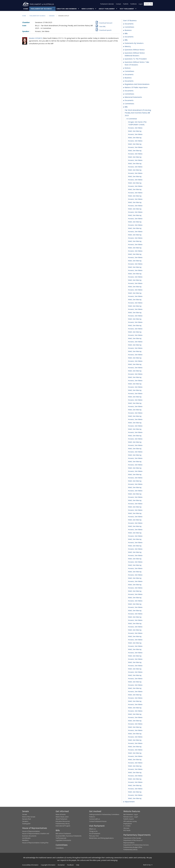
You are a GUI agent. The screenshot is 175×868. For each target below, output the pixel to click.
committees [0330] (129, 104)
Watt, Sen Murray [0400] (135, 325)
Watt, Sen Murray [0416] (135, 377)
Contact (118, 4)
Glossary (126, 828)
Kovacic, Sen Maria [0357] (135, 186)
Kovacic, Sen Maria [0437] (135, 445)
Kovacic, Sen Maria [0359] (135, 193)
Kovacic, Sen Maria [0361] (135, 199)
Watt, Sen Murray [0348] (135, 157)
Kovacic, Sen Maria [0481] (135, 588)
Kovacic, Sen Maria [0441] (135, 458)
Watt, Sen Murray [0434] (135, 436)
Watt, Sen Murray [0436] (135, 442)
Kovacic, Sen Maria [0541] (135, 782)
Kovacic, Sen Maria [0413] (135, 368)
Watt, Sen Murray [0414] (135, 371)
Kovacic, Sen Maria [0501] (135, 653)
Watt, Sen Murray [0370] (135, 228)
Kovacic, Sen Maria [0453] (135, 497)
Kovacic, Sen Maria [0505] (135, 666)
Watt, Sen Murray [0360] (135, 196)
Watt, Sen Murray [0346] (135, 151)
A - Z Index (127, 826)
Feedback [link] (70, 865)
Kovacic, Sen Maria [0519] (135, 711)
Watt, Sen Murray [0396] (135, 313)
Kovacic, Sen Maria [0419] (135, 387)
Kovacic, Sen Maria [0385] (135, 277)
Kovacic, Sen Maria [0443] (135, 465)
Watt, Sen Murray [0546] (135, 798)
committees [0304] (129, 94)
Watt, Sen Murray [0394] (135, 306)
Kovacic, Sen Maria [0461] (135, 523)
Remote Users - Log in (131, 817)
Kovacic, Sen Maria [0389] (135, 290)
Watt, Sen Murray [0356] (135, 183)
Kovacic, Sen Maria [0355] (135, 180)
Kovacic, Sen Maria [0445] (135, 471)
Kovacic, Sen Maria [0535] (135, 763)
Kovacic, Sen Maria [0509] (135, 679)
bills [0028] (126, 40)
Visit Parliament (127, 9)
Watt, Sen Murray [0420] (135, 390)
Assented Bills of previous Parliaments (69, 836)
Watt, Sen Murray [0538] (135, 772)
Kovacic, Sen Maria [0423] (135, 400)
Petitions (92, 817)
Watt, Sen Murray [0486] (135, 604)
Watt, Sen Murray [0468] (135, 546)
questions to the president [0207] (136, 59)
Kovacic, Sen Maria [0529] (135, 743)
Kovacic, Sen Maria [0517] (135, 704)
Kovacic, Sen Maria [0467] (135, 543)
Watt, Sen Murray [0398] (135, 319)
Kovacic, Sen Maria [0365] (135, 212)
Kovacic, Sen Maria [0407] (135, 348)
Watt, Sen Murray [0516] (135, 701)
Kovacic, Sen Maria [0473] (135, 562)
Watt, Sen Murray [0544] (135, 792)
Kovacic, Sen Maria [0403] (135, 335)
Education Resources (63, 821)
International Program (63, 826)
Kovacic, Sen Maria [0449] (135, 484)
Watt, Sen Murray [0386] (135, 280)
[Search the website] (148, 4)
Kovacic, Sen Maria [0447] (135, 478)
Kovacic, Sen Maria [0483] (135, 594)
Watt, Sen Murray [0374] (135, 241)
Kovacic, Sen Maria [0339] (135, 128)
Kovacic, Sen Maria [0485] (135, 601)
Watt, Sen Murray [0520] (135, 714)
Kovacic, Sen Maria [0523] (135, 724)
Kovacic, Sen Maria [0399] (135, 322)
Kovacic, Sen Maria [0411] (135, 361)
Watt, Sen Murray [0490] (135, 617)
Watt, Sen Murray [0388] (135, 287)
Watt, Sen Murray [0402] (135, 332)
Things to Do (93, 831)
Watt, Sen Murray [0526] (135, 734)
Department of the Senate (132, 838)
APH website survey (130, 821)
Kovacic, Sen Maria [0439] (135, 452)
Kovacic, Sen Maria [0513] (135, 692)
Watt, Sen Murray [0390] (135, 293)
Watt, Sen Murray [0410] (135, 358)
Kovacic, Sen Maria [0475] (135, 568)
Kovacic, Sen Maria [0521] (135, 717)
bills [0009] (126, 34)
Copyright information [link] (48, 865)
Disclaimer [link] (61, 865)
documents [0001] (129, 24)
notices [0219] (128, 68)
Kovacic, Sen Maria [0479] (135, 581)
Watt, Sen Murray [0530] (135, 747)
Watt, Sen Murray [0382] (135, 267)
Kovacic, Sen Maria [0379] (135, 257)
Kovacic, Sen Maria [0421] (135, 394)
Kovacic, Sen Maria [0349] (135, 160)
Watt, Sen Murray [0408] (135, 351)
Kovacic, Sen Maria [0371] (135, 232)
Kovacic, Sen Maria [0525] (135, 730)
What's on (93, 829)
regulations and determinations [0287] (137, 84)
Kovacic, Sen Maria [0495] (135, 633)
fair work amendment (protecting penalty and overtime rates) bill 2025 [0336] (138, 113)
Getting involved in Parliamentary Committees (104, 814)
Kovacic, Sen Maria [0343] (135, 141)
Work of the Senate (29, 817)
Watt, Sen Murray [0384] (135, 274)
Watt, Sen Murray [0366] (135, 215)
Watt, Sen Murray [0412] (135, 364)
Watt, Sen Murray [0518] (135, 708)
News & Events (88, 9)
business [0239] (128, 78)
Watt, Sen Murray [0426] (135, 410)
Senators (25, 821)
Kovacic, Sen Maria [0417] (135, 381)
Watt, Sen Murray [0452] (135, 494)
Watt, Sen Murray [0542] (135, 785)
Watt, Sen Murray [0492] (135, 623)
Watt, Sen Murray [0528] (135, 740)
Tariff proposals (61, 838)
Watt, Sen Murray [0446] (135, 474)
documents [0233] (129, 75)
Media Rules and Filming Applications (101, 838)
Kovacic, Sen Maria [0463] (135, 530)
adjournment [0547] (130, 802)
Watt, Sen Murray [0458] (135, 513)
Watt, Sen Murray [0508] (135, 675)
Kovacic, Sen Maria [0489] (135, 614)
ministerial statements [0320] (133, 97)
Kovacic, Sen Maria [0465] (135, 536)
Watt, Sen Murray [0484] (135, 598)
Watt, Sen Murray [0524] (135, 727)
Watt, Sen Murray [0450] (135, 487)
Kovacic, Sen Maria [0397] (135, 316)
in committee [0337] (132, 119)
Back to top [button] (148, 865)
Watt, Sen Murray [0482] (135, 591)
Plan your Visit (94, 836)
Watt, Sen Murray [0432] (135, 429)
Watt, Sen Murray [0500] (135, 649)
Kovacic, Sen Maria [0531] (135, 750)
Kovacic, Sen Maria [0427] (135, 413)
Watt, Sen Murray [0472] (135, 559)
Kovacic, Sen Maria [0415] (135, 374)
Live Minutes (26, 838)
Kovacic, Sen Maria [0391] (135, 296)
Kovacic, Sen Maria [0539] (135, 776)
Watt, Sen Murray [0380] (135, 261)
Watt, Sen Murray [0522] (135, 721)
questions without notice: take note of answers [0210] (137, 63)
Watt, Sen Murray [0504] (135, 662)
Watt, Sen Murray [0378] (135, 254)
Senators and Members (67, 9)
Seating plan (26, 824)
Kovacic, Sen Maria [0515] (135, 698)
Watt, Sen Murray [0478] (135, 578)
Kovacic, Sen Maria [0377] (135, 251)
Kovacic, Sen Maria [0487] (135, 607)
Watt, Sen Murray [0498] (135, 643)
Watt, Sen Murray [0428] (135, 416)
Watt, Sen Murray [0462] (135, 526)
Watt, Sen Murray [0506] (135, 669)
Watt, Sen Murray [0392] (135, 300)
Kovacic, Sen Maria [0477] (135, 575)
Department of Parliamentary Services (136, 845)
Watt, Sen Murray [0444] (135, 468)
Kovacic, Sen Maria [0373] (135, 238)
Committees (60, 848)
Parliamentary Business (41, 9)
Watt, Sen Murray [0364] (135, 209)
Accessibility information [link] (30, 865)
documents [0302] (129, 91)
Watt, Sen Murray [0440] (135, 455)
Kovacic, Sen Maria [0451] (135, 491)
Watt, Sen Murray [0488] (135, 611)
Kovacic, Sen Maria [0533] (135, 756)
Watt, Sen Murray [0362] (135, 202)
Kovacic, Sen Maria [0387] (135, 283)
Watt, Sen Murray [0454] (135, 500)
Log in (141, 4)
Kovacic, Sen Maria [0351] (135, 167)
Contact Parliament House (98, 821)
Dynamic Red (27, 819)
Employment (128, 824)
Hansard (52, 16)
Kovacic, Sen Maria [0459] (135, 517)
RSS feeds (127, 830)
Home (26, 9)
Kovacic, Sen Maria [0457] (135, 510)
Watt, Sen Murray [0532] (135, 753)
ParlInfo (126, 4)
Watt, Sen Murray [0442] (135, 462)
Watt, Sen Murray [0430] (135, 423)
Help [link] (78, 865)
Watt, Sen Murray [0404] (135, 338)
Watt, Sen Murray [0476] (135, 572)
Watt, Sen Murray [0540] (135, 779)
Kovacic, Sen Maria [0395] (135, 309)
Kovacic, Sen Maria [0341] (135, 134)
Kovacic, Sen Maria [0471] (135, 555)
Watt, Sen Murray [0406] (135, 345)
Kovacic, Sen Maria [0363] (135, 206)
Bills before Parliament (63, 834)
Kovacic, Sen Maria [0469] (135, 549)
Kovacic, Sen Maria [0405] (135, 342)
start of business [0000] (130, 21)
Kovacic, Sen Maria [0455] (135, 504)
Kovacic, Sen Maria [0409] (135, 355)
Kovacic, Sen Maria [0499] (135, 646)
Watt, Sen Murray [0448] (135, 481)
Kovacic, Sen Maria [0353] (135, 173)
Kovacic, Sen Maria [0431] (135, 426)
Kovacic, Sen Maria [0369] (135, 225)
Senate (25, 814)
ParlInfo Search (129, 819)
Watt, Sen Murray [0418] (135, 384)
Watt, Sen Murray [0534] (135, 760)
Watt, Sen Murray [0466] (135, 539)
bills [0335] (126, 107)
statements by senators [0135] (134, 43)
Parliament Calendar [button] (107, 4)
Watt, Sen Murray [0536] (135, 766)
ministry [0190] (128, 46)
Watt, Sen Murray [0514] (135, 695)
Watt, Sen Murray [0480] (135, 585)
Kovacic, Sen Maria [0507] (135, 672)
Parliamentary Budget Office (133, 847)
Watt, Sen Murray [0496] (135, 636)
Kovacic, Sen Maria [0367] (135, 219)
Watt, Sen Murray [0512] (135, 688)
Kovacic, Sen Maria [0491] (135, 620)
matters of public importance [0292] (136, 87)
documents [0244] (129, 81)
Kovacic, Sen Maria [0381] (135, 264)
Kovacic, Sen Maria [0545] (135, 795)
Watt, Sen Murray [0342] (135, 138)
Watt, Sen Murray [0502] (135, 656)
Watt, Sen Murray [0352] (135, 170)
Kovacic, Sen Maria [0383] (135, 270)
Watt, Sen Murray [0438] (135, 449)
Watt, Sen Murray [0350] (135, 164)
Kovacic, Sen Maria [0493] (135, 627)
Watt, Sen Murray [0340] (135, 131)
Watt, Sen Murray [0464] (135, 533)
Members (25, 840)
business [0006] (128, 30)
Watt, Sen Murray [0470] (135, 552)
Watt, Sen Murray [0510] (135, 682)
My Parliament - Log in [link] (131, 814)
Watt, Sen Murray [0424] (135, 403)
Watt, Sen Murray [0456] (135, 507)
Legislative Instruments (63, 840)
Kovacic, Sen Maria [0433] (135, 432)
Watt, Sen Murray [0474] (135, 565)
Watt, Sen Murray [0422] (135, 397)
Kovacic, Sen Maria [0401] (135, 329)
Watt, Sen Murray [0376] (135, 248)
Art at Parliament (95, 834)
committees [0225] (129, 71)
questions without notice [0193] (135, 50)
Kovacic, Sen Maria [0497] (135, 640)
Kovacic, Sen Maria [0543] (135, 789)
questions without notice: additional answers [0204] (135, 54)
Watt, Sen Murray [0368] (135, 222)
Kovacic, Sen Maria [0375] (135, 245)
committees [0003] (129, 27)
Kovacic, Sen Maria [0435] (135, 439)
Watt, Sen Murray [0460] (135, 520)
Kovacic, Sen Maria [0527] (135, 737)
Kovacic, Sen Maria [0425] (135, 406)
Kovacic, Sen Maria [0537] (135, 769)
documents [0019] (129, 37)
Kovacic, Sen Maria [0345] (135, 147)
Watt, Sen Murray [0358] (135, 189)
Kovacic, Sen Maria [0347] (135, 154)
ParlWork (134, 4)
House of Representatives (31, 831)
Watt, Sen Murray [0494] (135, 630)
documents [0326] (129, 100)
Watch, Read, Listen (62, 817)
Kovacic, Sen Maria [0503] (135, 659)
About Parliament (107, 9)
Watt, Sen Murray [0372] (135, 235)
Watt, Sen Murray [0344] (135, 144)
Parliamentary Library (63, 824)
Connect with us (95, 819)
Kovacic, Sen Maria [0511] (135, 685)
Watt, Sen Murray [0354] (135, 176)
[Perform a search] (151, 4)
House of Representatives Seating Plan (35, 843)
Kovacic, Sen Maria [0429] (135, 419)
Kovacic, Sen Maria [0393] (135, 303)
